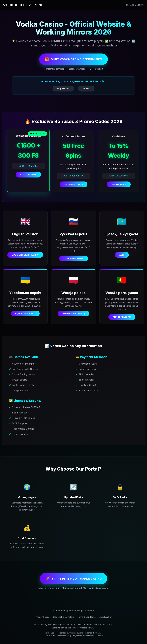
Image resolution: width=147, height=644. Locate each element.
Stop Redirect (63, 89)
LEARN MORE (119, 185)
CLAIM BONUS (28, 175)
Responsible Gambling (63, 619)
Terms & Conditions (86, 619)
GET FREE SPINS (73, 185)
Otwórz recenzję (73, 315)
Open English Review (25, 256)
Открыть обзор (73, 259)
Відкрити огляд (25, 315)
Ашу (122, 256)
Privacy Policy (42, 619)
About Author (105, 619)
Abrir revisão (122, 318)
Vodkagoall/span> (24, 5)
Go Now (86, 89)
